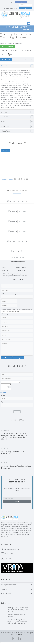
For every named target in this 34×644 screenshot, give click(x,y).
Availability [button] (4, 117)
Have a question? (7, 594)
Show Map (6, 151)
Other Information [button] (7, 131)
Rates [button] (3, 122)
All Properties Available (9, 585)
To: (2, 402)
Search (17, 412)
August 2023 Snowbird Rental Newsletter (13, 453)
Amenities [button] (4, 112)
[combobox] (17, 312)
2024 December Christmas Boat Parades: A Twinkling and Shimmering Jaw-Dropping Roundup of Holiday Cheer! (16, 436)
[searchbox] (17, 311)
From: (3, 395)
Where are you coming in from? (12, 294)
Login (11, 2)
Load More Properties (17, 258)
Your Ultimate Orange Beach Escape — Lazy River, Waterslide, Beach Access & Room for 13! (17, 622)
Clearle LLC (10, 633)
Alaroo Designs (18, 635)
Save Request (18, 358)
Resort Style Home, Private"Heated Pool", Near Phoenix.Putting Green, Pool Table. (18, 610)
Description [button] (5, 66)
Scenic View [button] (5, 126)
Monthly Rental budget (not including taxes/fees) (17, 309)
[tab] (17, 66)
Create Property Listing (10, 8)
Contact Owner (6, 59)
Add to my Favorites (7, 46)
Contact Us (8, 559)
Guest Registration (21, 2)
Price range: (5, 314)
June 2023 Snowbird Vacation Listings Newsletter (16, 467)
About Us (4, 589)
